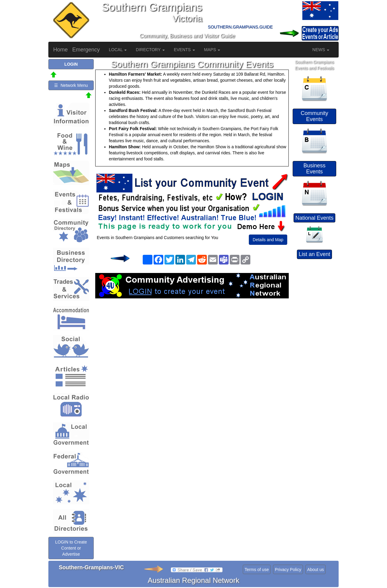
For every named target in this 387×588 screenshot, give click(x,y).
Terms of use (257, 570)
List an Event (314, 254)
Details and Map (268, 240)
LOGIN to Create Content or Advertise (71, 548)
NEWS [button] (321, 50)
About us (315, 570)
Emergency (86, 50)
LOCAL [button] (118, 50)
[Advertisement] (192, 347)
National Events (314, 218)
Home (60, 50)
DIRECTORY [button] (150, 50)
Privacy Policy (288, 570)
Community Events (314, 116)
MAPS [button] (212, 50)
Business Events (314, 169)
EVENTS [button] (184, 50)
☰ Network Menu (71, 85)
